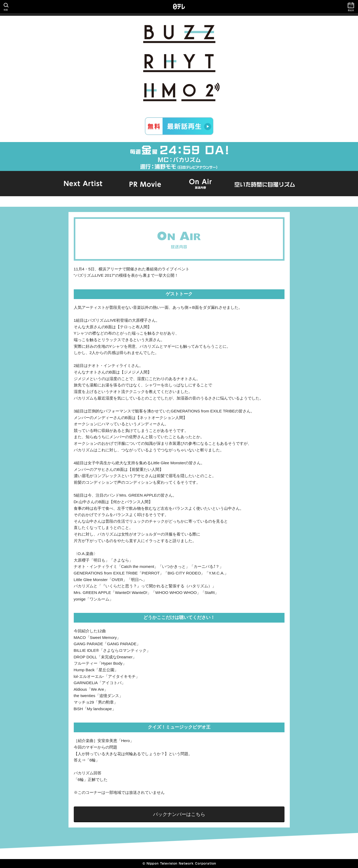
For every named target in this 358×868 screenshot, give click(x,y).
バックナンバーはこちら (179, 814)
